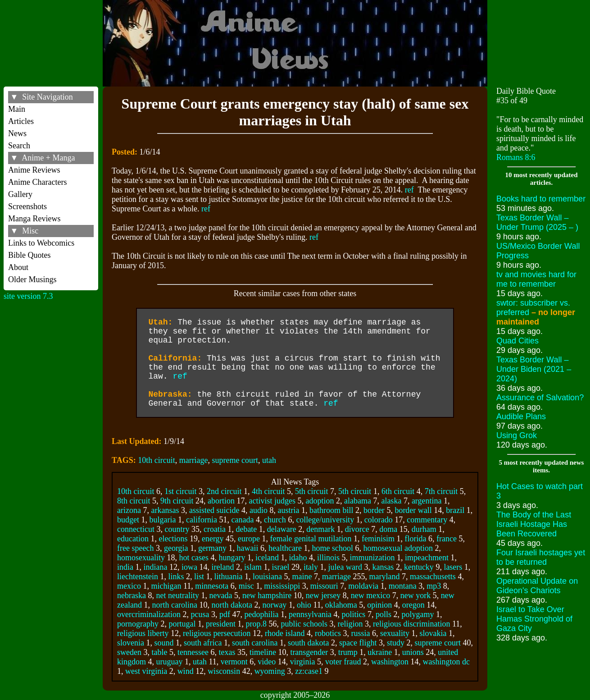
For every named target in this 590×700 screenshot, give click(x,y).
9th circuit (177, 501)
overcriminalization (149, 614)
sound (164, 643)
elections (173, 539)
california (202, 520)
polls (383, 614)
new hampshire (267, 595)
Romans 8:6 (516, 157)
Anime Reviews (34, 170)
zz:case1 (309, 671)
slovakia (433, 633)
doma (388, 529)
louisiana (267, 576)
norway (274, 605)
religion (350, 624)
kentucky (419, 567)
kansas (383, 567)
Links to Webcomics (41, 243)
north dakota (231, 605)
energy (213, 539)
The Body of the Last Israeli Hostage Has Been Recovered (534, 524)
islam (253, 567)
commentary (427, 520)
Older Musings (32, 279)
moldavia (363, 586)
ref (409, 190)
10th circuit (156, 460)
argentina (427, 501)
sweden (129, 652)
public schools (304, 624)
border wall (413, 510)
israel (280, 567)
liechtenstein (138, 576)
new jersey (323, 595)
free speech (135, 548)
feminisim (378, 539)
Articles (21, 121)
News (17, 133)
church (275, 520)
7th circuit (441, 491)
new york (415, 595)
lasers (453, 567)
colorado (379, 520)
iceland (267, 558)
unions (413, 652)
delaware (282, 529)
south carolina (255, 643)
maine (302, 576)
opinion (379, 605)
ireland (222, 567)
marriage (194, 460)
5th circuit (311, 491)
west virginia (146, 671)
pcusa (200, 614)
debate (246, 529)
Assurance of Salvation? (540, 398)
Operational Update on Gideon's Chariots (537, 586)
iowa (189, 567)
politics (353, 614)
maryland (384, 576)
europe (249, 539)
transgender (309, 652)
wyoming (270, 671)
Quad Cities (517, 341)
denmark (320, 529)
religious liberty (143, 633)
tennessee (193, 652)
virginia (303, 662)
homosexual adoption (398, 548)
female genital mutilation (311, 539)
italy (311, 567)
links (176, 576)
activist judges (272, 501)
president (221, 624)
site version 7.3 (28, 296)
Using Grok (517, 435)
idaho (298, 558)
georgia (176, 548)
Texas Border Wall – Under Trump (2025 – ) (537, 222)
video (267, 662)
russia (360, 633)
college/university (325, 520)
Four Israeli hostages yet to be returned (541, 557)
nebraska (132, 595)
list (199, 576)
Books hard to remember (541, 199)
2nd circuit (224, 491)
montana (403, 586)
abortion (221, 501)
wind (186, 671)
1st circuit (180, 491)
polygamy (418, 614)
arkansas (165, 510)
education (133, 539)
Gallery (20, 194)
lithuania (228, 576)
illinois (328, 558)
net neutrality (177, 595)
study (396, 643)
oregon (413, 605)
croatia (215, 529)
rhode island (285, 633)
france (447, 539)
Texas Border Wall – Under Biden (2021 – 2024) (534, 369)
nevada (220, 595)
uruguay (169, 662)
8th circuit (134, 501)
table (159, 652)
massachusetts (433, 576)
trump (348, 652)
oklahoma (341, 605)
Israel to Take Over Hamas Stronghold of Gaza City (534, 619)
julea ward (345, 567)
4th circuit (268, 491)
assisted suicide (214, 510)
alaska (391, 501)
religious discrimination (411, 624)
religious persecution (217, 633)
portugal (182, 624)
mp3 (434, 586)
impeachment (427, 558)
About (18, 267)
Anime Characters (37, 182)
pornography (138, 624)
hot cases (193, 558)
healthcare (285, 548)
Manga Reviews (34, 219)
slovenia (131, 643)
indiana (155, 567)
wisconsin (224, 671)
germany (212, 548)
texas (227, 652)
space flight (358, 643)
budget (128, 520)
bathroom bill (331, 510)
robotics (328, 633)
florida (416, 539)
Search (19, 146)
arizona (129, 510)
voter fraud (343, 662)
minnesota (212, 586)
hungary (232, 558)
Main (17, 109)
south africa (203, 643)
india (125, 567)
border (374, 510)
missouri (324, 586)
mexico (129, 586)
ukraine (380, 652)
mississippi (282, 586)
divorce (357, 529)
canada (242, 520)
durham (424, 529)
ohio (304, 605)
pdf (225, 614)
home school (333, 548)
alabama (358, 501)
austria (288, 510)
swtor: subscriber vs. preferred (536, 312)
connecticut (136, 529)
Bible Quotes (29, 255)
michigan (166, 586)
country (177, 529)
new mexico (370, 595)
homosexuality (141, 558)
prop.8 (256, 624)
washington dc (446, 662)
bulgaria (162, 520)
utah (269, 460)
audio (259, 510)
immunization (372, 558)
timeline (263, 652)
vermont (234, 662)
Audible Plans (521, 416)
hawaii (248, 548)
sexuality (395, 633)
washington (390, 662)
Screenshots (27, 206)
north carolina (174, 605)
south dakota (309, 643)
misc (246, 586)
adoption (320, 501)
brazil (455, 510)
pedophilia (261, 614)
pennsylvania (310, 614)
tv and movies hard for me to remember (536, 279)
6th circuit (398, 491)
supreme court (235, 460)
